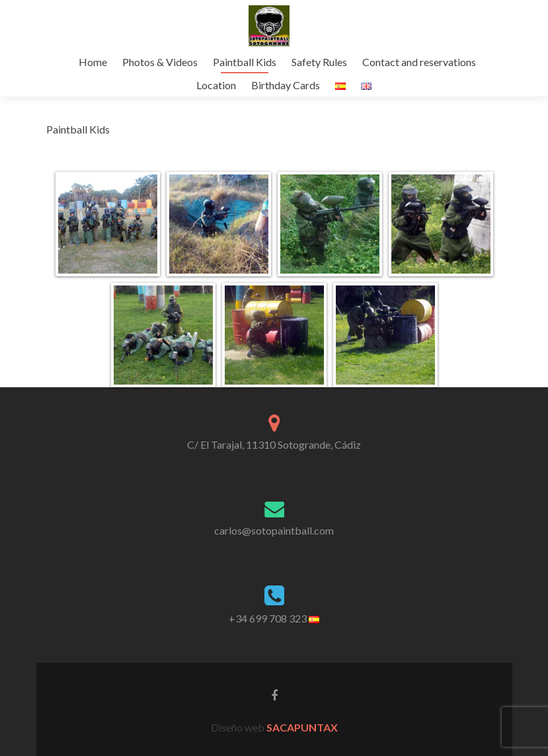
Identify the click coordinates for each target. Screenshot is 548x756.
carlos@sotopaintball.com (274, 530)
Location (216, 85)
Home (93, 62)
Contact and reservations (419, 62)
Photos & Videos (160, 62)
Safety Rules (319, 62)
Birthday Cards (286, 85)
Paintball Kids (245, 62)
